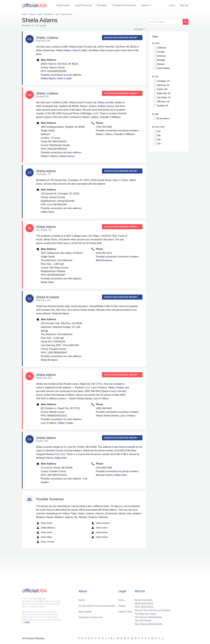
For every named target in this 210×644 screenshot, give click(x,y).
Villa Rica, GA (163, 102)
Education (102, 5)
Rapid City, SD (164, 93)
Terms (121, 599)
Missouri (161, 64)
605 (159, 135)
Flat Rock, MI (163, 85)
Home (82, 599)
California (161, 48)
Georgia (161, 52)
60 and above (163, 118)
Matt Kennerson (104, 260)
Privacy (122, 605)
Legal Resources (83, 5)
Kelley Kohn (61, 458)
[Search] (165, 22)
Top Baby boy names (145, 613)
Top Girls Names (143, 620)
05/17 (137, 606)
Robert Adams (64, 50)
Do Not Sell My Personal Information (97, 605)
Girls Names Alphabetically (148, 617)
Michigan (161, 60)
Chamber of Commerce (124, 5)
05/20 (137, 603)
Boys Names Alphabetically (148, 624)
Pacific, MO (162, 89)
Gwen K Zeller (80, 50)
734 (159, 144)
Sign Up (184, 5)
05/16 (143, 606)
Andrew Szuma (106, 106)
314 (159, 131)
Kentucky (161, 56)
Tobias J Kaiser (116, 388)
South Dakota (163, 68)
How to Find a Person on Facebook (152, 610)
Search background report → (122, 38)
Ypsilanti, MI (163, 106)
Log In (172, 5)
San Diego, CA (164, 97)
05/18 (150, 603)
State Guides (63, 5)
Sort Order (139, 29)
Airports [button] (145, 5)
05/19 (143, 603)
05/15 (150, 606)
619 (159, 140)
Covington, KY (164, 81)
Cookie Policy (125, 611)
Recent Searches (143, 599)
